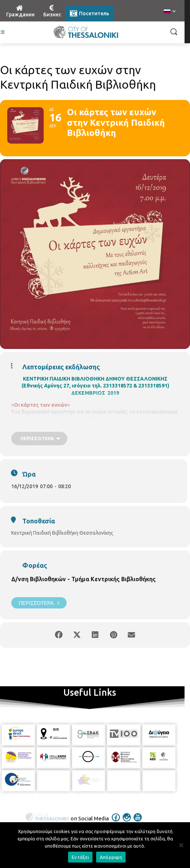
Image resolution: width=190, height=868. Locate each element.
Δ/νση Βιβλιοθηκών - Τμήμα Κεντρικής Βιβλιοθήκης (84, 579)
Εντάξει (80, 857)
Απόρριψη (111, 857)
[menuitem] (170, 12)
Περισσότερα (39, 603)
